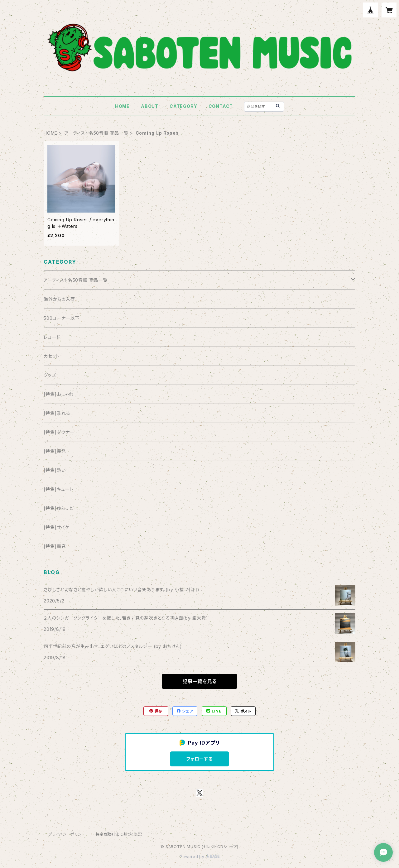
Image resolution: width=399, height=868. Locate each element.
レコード (52, 337)
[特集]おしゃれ (58, 394)
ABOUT (150, 106)
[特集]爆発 (55, 451)
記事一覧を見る (199, 681)
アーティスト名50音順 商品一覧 (96, 133)
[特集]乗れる (57, 413)
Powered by (199, 857)
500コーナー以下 (62, 318)
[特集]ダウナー (59, 432)
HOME (122, 106)
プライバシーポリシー (67, 834)
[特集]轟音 (55, 546)
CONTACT (221, 106)
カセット (52, 356)
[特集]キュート (58, 489)
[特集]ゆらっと (58, 508)
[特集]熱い (55, 470)
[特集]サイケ (57, 527)
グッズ (50, 375)
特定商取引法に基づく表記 (119, 834)
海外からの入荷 (59, 299)
